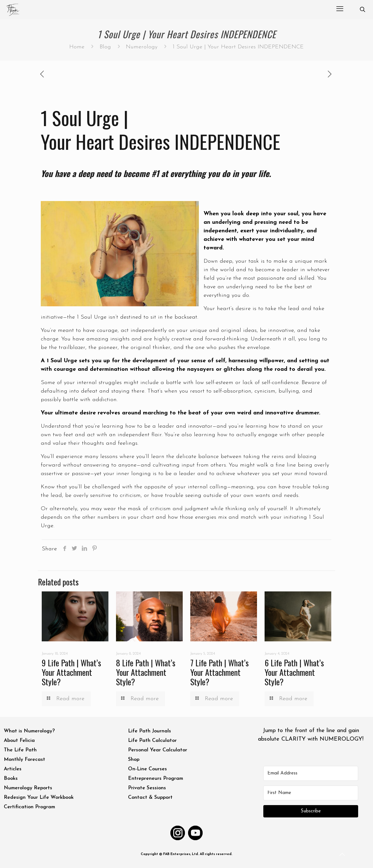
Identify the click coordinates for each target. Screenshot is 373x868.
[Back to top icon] (343, 855)
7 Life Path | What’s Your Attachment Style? (220, 672)
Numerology (142, 47)
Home (77, 47)
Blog (105, 47)
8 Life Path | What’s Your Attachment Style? (146, 672)
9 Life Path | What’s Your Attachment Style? (71, 672)
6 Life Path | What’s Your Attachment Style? (294, 672)
